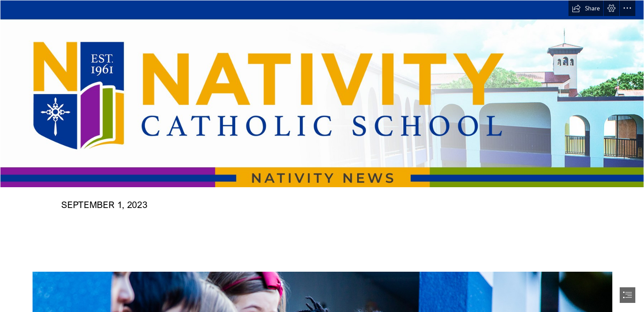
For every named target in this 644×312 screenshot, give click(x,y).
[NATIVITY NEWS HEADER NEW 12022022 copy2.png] (322, 94)
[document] (322, 156)
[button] (586, 8)
